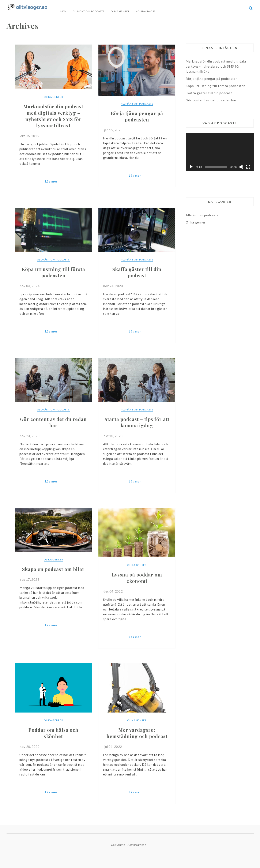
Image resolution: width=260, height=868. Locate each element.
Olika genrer (120, 11)
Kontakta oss (146, 11)
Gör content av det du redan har (211, 100)
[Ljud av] (241, 167)
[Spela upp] (191, 167)
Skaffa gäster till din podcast (209, 93)
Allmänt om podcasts (88, 11)
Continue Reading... (53, 182)
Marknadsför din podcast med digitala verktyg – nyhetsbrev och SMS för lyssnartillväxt (216, 66)
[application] (220, 152)
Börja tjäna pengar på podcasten (212, 79)
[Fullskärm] (248, 167)
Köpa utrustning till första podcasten (216, 86)
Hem (63, 11)
